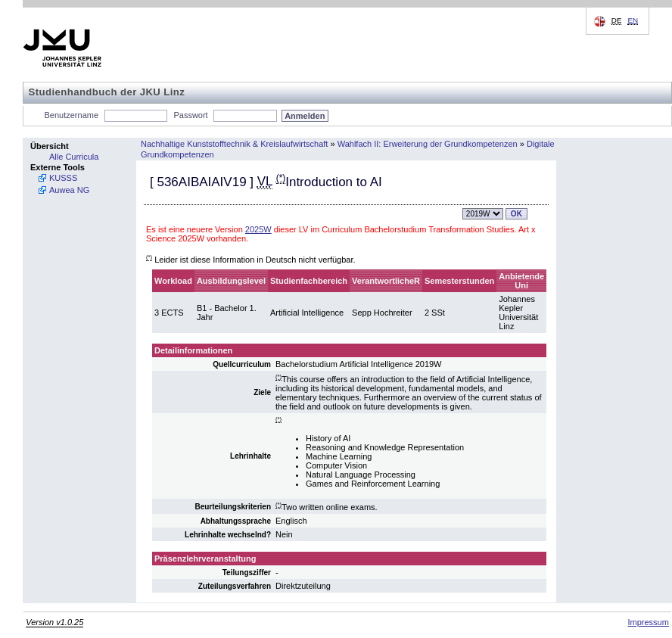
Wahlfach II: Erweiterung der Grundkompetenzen (428, 144)
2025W (258, 229)
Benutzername (72, 115)
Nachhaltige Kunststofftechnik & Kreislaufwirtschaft (234, 144)
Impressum (648, 622)
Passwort (190, 115)
